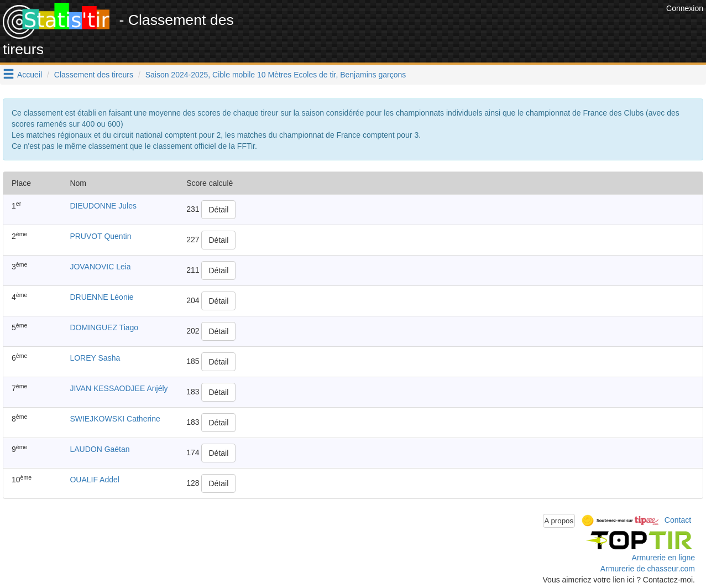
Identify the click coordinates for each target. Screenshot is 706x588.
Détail (218, 210)
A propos (559, 521)
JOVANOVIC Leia (100, 267)
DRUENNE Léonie (101, 297)
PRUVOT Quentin (100, 236)
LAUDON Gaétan (100, 449)
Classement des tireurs (94, 75)
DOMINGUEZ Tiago (104, 327)
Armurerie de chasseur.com (648, 569)
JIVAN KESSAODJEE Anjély (119, 388)
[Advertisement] (462, 28)
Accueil (30, 75)
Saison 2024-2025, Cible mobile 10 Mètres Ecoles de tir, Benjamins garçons (276, 75)
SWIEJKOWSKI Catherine (115, 419)
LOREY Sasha (95, 358)
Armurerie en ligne (663, 558)
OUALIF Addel (95, 480)
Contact (678, 520)
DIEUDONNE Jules (103, 206)
